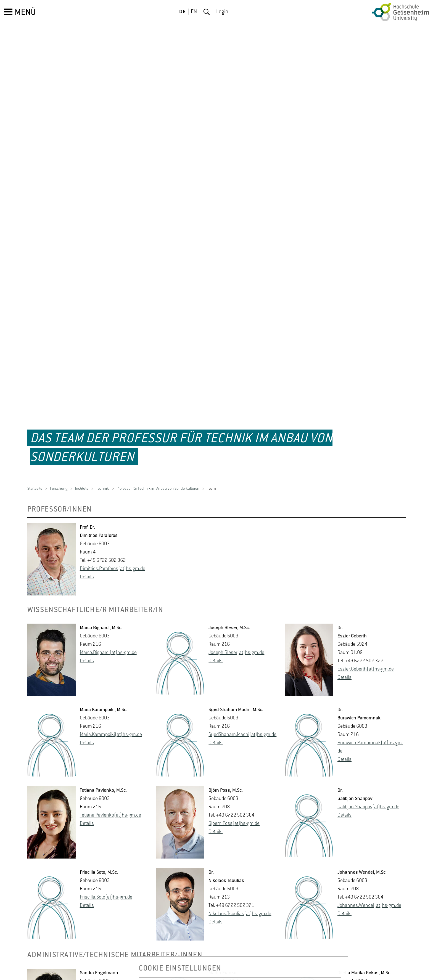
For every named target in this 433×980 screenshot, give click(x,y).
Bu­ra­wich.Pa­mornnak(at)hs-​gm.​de (370, 724)
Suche (207, 12)
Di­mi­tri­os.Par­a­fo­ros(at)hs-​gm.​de (113, 545)
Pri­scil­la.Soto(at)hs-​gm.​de (106, 874)
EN (194, 12)
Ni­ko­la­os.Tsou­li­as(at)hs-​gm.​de (240, 890)
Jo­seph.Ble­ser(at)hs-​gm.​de (236, 629)
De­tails (87, 553)
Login (222, 12)
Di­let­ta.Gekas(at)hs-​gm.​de (364, 974)
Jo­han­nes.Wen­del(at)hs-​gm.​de (369, 882)
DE (182, 12)
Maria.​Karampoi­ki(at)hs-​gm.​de (111, 711)
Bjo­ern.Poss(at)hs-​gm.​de (234, 800)
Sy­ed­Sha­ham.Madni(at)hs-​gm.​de (242, 711)
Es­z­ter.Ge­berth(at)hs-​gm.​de (366, 646)
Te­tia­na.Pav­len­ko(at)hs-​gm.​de (110, 792)
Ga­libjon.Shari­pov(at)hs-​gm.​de (368, 783)
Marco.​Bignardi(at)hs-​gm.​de (108, 629)
